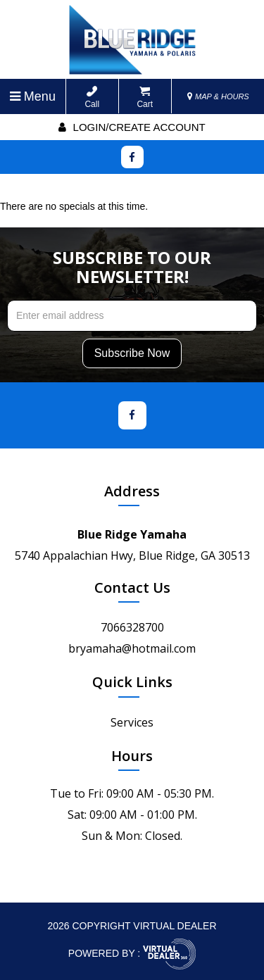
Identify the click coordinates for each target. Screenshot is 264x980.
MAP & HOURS (218, 96)
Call (92, 98)
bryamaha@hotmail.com (132, 648)
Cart (145, 98)
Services (132, 722)
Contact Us (132, 588)
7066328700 (132, 627)
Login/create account (132, 127)
